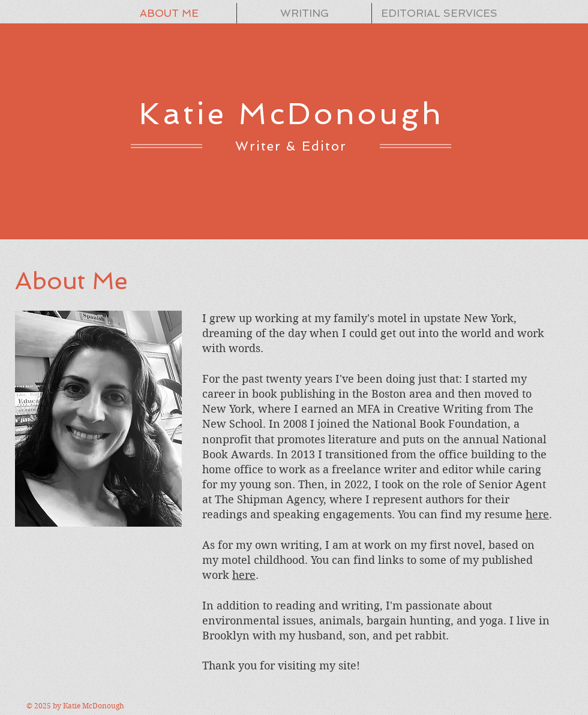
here (537, 514)
